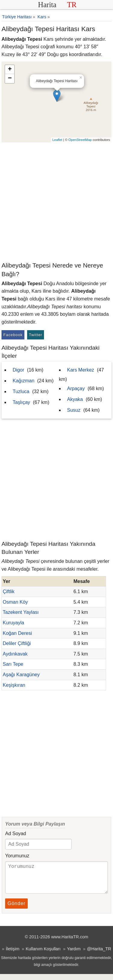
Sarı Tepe (13, 664)
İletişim (13, 955)
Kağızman (24, 381)
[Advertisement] (56, 202)
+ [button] (10, 70)
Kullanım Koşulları (43, 955)
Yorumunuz (17, 856)
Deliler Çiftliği (17, 643)
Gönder (16, 909)
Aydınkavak (15, 654)
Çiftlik (9, 592)
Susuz (74, 410)
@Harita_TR (99, 955)
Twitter (36, 335)
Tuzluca (21, 391)
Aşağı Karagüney (21, 675)
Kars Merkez (81, 370)
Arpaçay (76, 388)
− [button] (10, 79)
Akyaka (75, 399)
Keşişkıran (14, 685)
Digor (18, 370)
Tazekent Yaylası (21, 612)
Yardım (74, 955)
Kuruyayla (13, 623)
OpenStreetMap (80, 140)
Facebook (13, 335)
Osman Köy (15, 602)
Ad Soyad (16, 834)
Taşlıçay (21, 402)
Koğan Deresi (17, 633)
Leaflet (57, 140)
